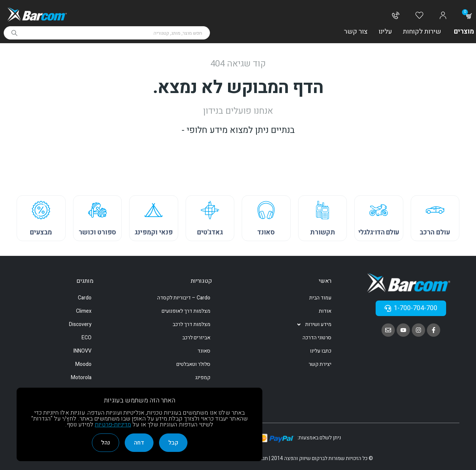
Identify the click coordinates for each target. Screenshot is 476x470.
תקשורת (322, 232)
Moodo (83, 364)
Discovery (80, 324)
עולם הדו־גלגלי (379, 232)
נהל (106, 443)
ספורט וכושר (97, 232)
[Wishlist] (419, 16)
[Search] (14, 33)
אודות (325, 311)
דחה (139, 443)
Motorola (81, 378)
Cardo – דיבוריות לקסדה (184, 298)
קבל (173, 443)
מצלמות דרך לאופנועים (186, 311)
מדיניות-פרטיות (113, 425)
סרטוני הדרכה (317, 338)
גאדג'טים (210, 232)
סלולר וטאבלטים (193, 364)
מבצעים (41, 232)
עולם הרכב (435, 232)
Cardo (85, 298)
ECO (87, 338)
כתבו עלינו (321, 351)
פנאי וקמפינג (154, 232)
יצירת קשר (320, 364)
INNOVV (82, 351)
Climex (84, 311)
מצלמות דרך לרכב (192, 324)
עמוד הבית (320, 298)
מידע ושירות (314, 325)
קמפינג (203, 378)
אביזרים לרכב (196, 338)
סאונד (266, 232)
